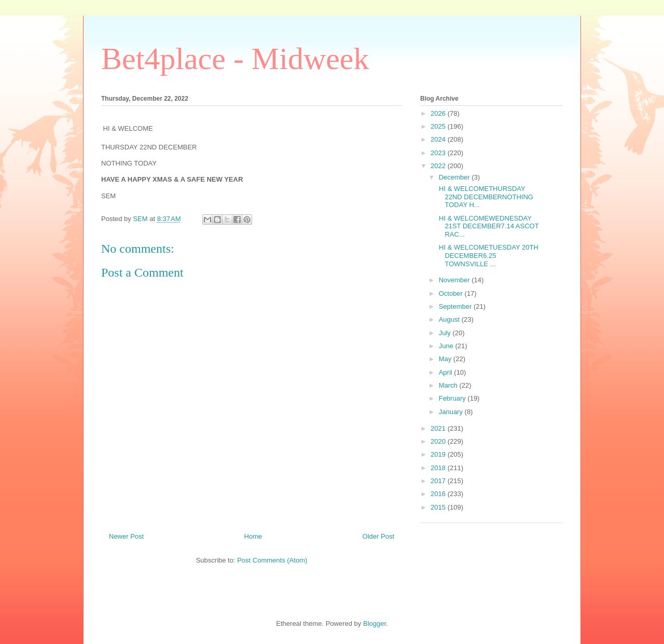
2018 (439, 468)
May (446, 359)
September (456, 306)
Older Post (378, 536)
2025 (439, 126)
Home (253, 536)
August (450, 319)
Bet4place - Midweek (235, 59)
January (452, 412)
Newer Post (126, 536)
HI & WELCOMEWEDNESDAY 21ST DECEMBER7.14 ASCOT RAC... (488, 226)
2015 (439, 507)
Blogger (375, 624)
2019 (439, 454)
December (455, 177)
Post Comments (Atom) (272, 560)
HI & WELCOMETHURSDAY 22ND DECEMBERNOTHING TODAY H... (485, 197)
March (449, 385)
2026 (439, 113)
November (455, 280)
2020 (439, 441)
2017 (439, 481)
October (452, 293)
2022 (439, 166)
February (453, 398)
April (447, 372)
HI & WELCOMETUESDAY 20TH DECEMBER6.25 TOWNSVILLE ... (487, 255)
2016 (439, 494)
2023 (439, 153)
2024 (439, 139)
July (446, 333)
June (447, 346)
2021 (439, 428)
